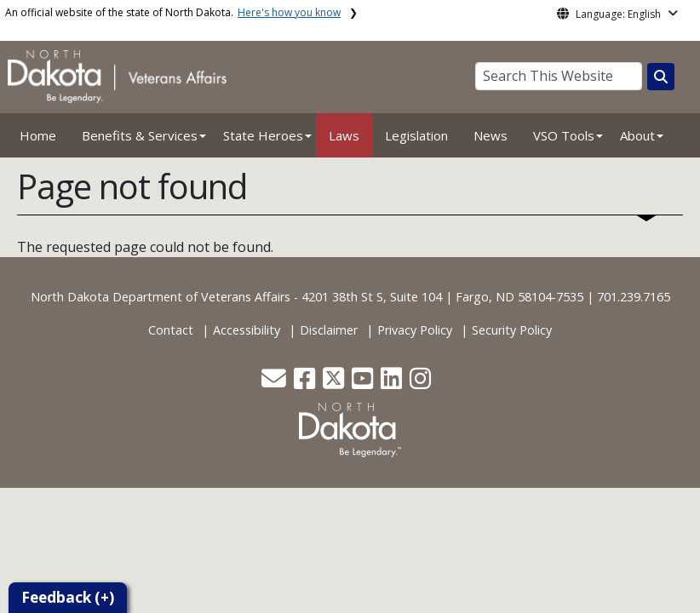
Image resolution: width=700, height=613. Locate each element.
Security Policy (512, 330)
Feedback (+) (68, 597)
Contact (171, 330)
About (637, 135)
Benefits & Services (140, 135)
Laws (344, 135)
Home (38, 135)
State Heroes (263, 135)
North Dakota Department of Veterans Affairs (161, 297)
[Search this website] (661, 77)
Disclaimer (329, 330)
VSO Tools (564, 135)
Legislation (416, 135)
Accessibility (247, 330)
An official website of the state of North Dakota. (173, 12)
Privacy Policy (415, 330)
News (491, 135)
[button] (275, 383)
